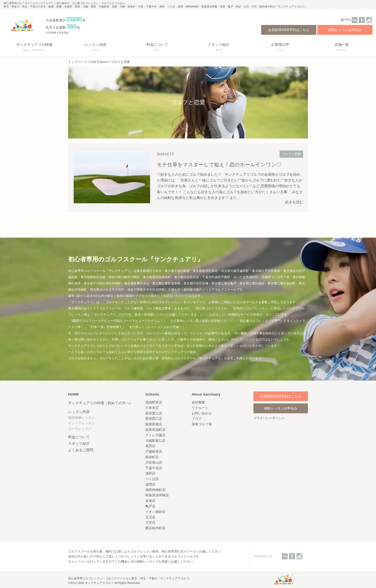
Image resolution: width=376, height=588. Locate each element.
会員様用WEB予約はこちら (289, 30)
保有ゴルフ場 (202, 424)
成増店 (150, 484)
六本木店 (152, 408)
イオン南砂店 (155, 512)
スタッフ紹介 (79, 443)
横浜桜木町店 (155, 528)
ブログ (197, 419)
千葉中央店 (154, 468)
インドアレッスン (82, 423)
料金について (79, 437)
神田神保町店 (155, 490)
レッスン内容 (79, 412)
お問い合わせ (202, 413)
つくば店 (152, 479)
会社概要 (198, 402)
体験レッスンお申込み (345, 30)
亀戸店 (150, 506)
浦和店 (150, 473)
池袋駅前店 (154, 402)
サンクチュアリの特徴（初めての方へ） (100, 403)
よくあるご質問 (81, 450)
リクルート (200, 408)
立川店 (150, 517)
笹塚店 (150, 501)
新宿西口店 (154, 419)
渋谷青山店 (154, 462)
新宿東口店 (154, 413)
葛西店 (150, 446)
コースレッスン (80, 429)
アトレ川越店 (155, 435)
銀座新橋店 (154, 424)
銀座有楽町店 (155, 430)
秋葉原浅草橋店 (157, 495)
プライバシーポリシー (269, 418)
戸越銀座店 (154, 451)
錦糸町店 (152, 457)
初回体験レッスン (82, 418)
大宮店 (150, 522)
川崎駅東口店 (155, 441)
